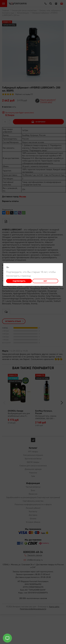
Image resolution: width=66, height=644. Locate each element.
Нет (45, 281)
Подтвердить (19, 281)
